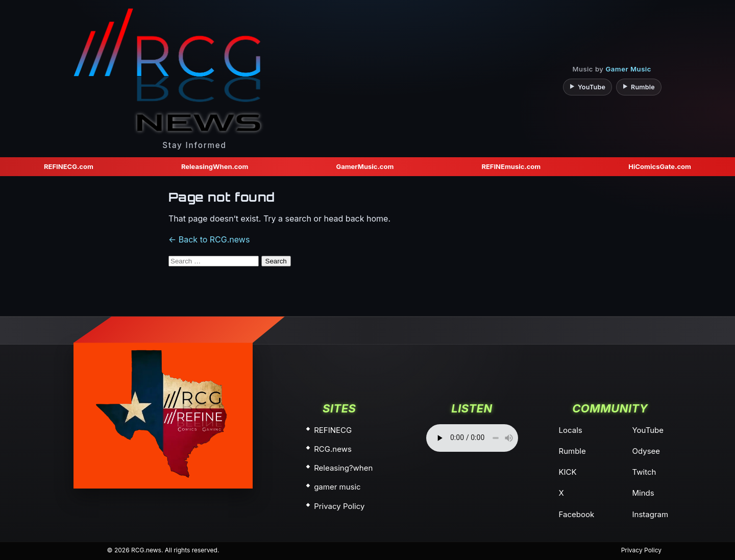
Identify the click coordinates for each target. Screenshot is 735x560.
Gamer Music (628, 69)
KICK (568, 472)
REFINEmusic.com (511, 166)
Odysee (646, 451)
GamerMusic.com (365, 166)
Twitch (644, 472)
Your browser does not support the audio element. (472, 438)
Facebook (577, 514)
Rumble (572, 451)
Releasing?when (343, 468)
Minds (643, 493)
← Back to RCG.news (209, 239)
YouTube (648, 430)
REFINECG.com (69, 166)
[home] (163, 416)
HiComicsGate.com (660, 166)
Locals (571, 430)
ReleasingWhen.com (215, 166)
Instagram (651, 514)
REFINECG (333, 430)
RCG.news (333, 449)
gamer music (337, 487)
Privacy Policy (339, 506)
